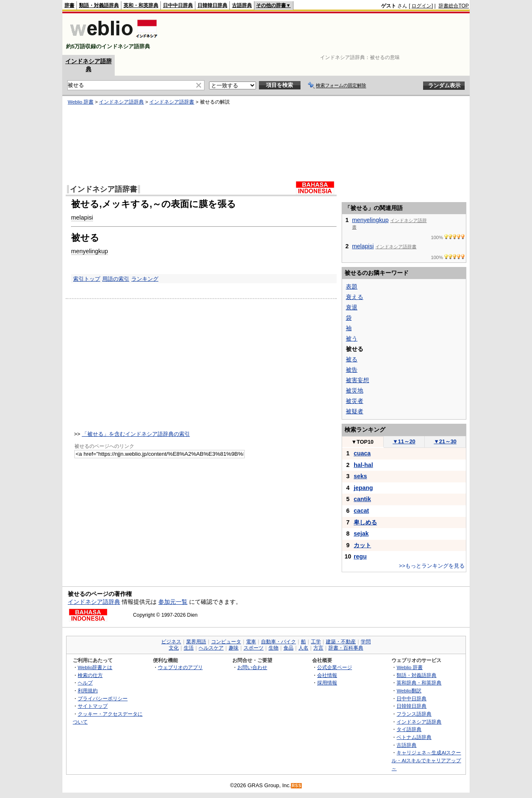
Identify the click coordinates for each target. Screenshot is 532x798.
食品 (288, 648)
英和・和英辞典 (141, 5)
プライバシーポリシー (103, 698)
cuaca (362, 453)
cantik (362, 499)
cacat (361, 511)
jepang (363, 488)
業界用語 (196, 642)
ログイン (421, 6)
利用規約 (88, 691)
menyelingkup (90, 251)
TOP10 (362, 442)
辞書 (69, 5)
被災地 (355, 390)
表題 (352, 287)
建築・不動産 (341, 642)
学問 (366, 642)
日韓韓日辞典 (212, 5)
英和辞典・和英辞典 (419, 683)
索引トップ (87, 279)
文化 (174, 648)
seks (360, 476)
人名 (303, 648)
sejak (361, 534)
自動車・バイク (278, 642)
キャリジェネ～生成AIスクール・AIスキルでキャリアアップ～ (426, 760)
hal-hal (363, 465)
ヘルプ (85, 683)
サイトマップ (93, 706)
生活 (189, 648)
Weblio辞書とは (95, 667)
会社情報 (327, 675)
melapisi (82, 217)
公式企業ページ (335, 667)
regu (360, 556)
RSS (297, 786)
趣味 (234, 648)
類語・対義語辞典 (99, 5)
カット (362, 545)
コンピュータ (226, 642)
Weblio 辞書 (81, 102)
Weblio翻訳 (409, 691)
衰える (355, 297)
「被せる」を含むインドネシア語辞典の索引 (136, 434)
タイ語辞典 (409, 729)
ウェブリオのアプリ (180, 667)
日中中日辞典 (178, 5)
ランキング (145, 279)
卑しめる (365, 522)
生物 (273, 648)
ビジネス (171, 642)
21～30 (445, 441)
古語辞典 (242, 5)
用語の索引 (116, 279)
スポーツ (254, 648)
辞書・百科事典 (346, 648)
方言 (318, 648)
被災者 (355, 401)
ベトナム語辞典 (414, 737)
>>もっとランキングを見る (432, 566)
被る (352, 359)
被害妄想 (357, 380)
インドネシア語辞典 (121, 102)
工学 (316, 642)
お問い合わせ (252, 667)
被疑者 (355, 411)
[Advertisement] (318, 34)
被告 (352, 370)
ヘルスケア (211, 648)
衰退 (352, 307)
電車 (251, 642)
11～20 (404, 441)
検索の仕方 (90, 675)
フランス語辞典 (414, 714)
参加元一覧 (173, 602)
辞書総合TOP (454, 6)
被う (352, 338)
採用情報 (327, 683)
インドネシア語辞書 (172, 102)
